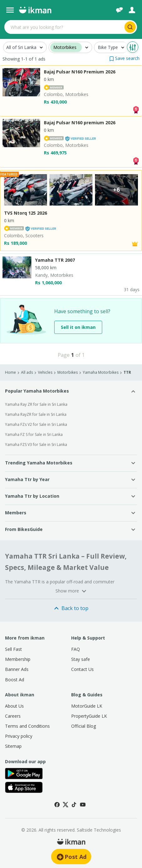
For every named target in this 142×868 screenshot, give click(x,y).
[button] (124, 58)
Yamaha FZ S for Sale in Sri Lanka (34, 434)
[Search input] (64, 27)
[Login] (132, 10)
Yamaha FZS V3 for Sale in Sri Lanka (36, 445)
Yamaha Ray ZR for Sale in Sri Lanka (36, 404)
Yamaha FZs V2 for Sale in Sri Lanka (36, 424)
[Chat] (119, 10)
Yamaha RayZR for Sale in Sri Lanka (36, 414)
